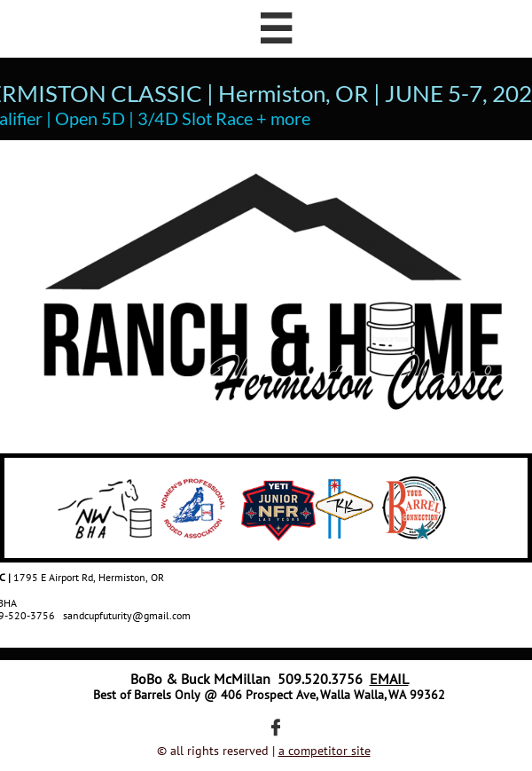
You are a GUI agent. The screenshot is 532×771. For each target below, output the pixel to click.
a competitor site (325, 751)
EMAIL (389, 679)
